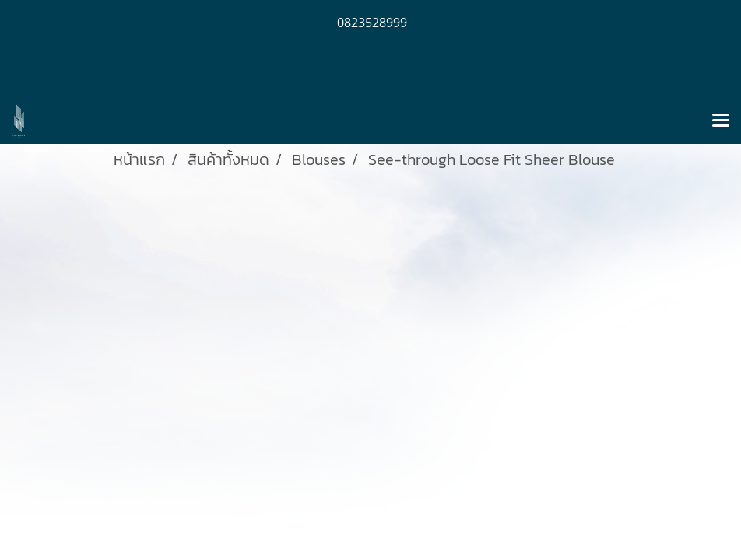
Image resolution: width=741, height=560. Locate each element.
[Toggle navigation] (721, 121)
